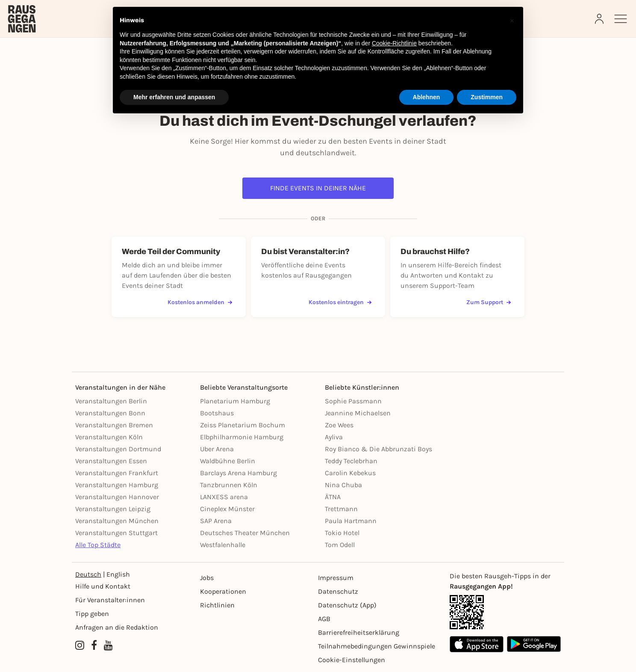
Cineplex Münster (227, 509)
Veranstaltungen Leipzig (113, 509)
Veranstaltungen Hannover (117, 497)
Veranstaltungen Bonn (110, 413)
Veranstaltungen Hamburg (117, 485)
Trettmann (341, 509)
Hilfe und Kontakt (103, 586)
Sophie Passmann (353, 401)
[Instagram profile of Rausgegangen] (80, 645)
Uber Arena (217, 449)
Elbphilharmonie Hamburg (242, 437)
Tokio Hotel (342, 533)
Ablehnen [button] (427, 97)
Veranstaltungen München (117, 521)
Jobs (207, 578)
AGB (324, 619)
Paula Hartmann (351, 521)
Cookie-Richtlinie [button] (394, 43)
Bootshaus (217, 413)
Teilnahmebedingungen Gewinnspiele (377, 646)
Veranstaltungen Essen (111, 461)
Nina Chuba (343, 485)
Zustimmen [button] (487, 97)
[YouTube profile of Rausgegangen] (108, 645)
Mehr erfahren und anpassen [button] (174, 97)
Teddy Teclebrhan (351, 461)
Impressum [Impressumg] (336, 578)
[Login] (600, 19)
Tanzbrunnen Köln (229, 485)
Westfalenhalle (223, 545)
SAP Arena (216, 521)
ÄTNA (333, 497)
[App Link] (505, 612)
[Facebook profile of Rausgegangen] (94, 645)
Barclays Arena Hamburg (238, 473)
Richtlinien (217, 605)
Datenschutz (338, 591)
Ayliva (334, 437)
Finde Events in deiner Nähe (318, 188)
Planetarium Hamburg (235, 401)
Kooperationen (223, 591)
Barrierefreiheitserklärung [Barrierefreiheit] (359, 632)
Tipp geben (92, 614)
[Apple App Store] (477, 644)
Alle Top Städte (98, 545)
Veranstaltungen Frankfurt (117, 473)
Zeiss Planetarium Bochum (243, 425)
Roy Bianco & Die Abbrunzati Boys (378, 449)
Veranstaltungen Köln (109, 437)
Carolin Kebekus (350, 473)
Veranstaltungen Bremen (114, 425)
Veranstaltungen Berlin (111, 401)
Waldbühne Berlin (228, 461)
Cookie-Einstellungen (352, 660)
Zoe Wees (339, 425)
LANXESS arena (224, 497)
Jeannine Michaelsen (358, 413)
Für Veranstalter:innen (110, 600)
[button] (512, 21)
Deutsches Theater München (245, 533)
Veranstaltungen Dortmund (118, 449)
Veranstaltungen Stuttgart (116, 533)
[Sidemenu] (621, 19)
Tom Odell (340, 545)
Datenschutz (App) (347, 605)
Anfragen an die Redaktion (117, 627)
